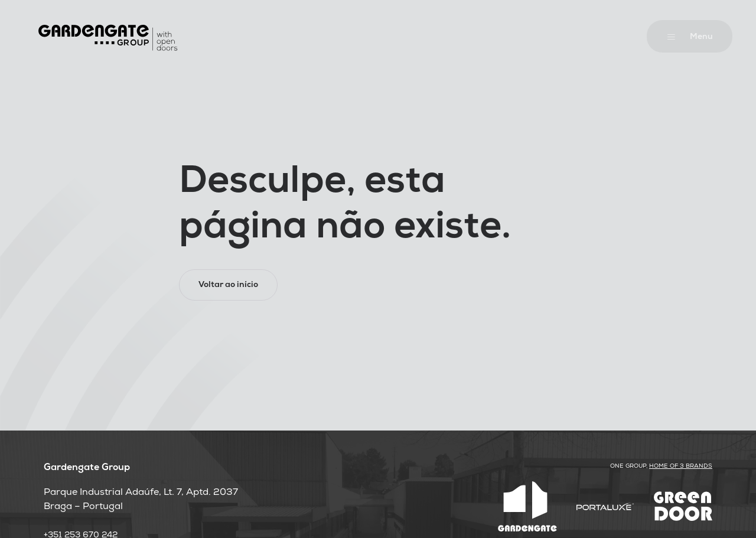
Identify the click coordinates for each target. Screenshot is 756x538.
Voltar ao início (228, 286)
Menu (701, 38)
